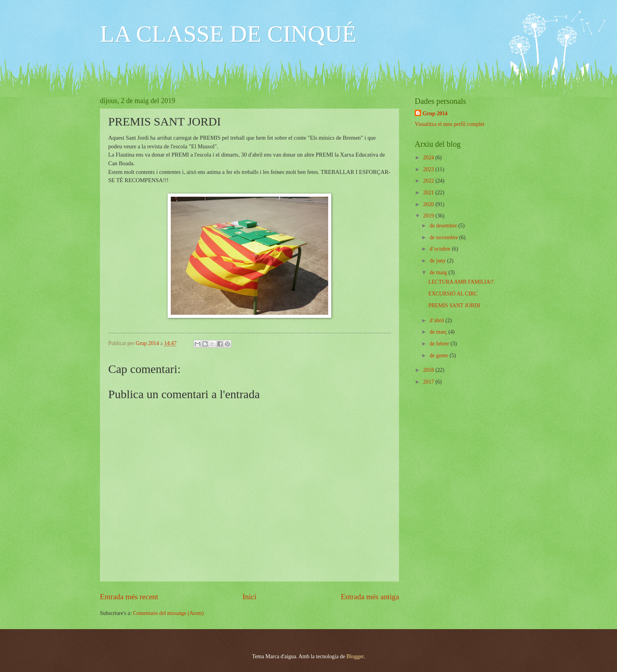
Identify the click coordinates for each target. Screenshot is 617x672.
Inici (249, 597)
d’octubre (441, 249)
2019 (429, 216)
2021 (429, 193)
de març (439, 332)
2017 (429, 382)
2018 (429, 370)
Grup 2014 (435, 114)
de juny (438, 261)
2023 (429, 169)
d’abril (438, 320)
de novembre (444, 237)
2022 (429, 181)
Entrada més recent (129, 597)
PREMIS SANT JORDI (454, 306)
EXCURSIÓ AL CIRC (453, 294)
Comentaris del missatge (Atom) (168, 613)
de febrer (440, 344)
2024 (429, 158)
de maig (439, 272)
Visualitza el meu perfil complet (450, 124)
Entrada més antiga (370, 597)
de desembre (444, 226)
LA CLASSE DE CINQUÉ (228, 34)
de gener (440, 355)
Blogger (355, 656)
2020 (429, 204)
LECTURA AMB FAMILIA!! (461, 282)
